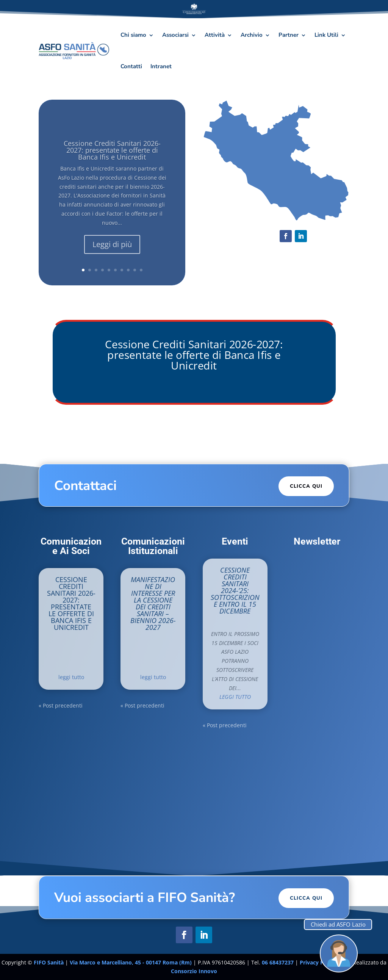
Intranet (161, 66)
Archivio (252, 35)
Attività (215, 35)
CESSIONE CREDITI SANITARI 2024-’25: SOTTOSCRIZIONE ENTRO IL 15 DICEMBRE (235, 590)
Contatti (131, 66)
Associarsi (175, 35)
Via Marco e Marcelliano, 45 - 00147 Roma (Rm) (131, 962)
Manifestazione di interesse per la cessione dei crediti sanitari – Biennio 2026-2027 (153, 603)
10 (141, 270)
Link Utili (326, 35)
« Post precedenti (61, 705)
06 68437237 (278, 962)
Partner (289, 35)
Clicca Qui (306, 486)
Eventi (251, 622)
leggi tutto (71, 677)
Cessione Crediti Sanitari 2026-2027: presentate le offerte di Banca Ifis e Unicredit (194, 355)
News (71, 666)
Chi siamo (133, 35)
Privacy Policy (318, 962)
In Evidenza (77, 657)
